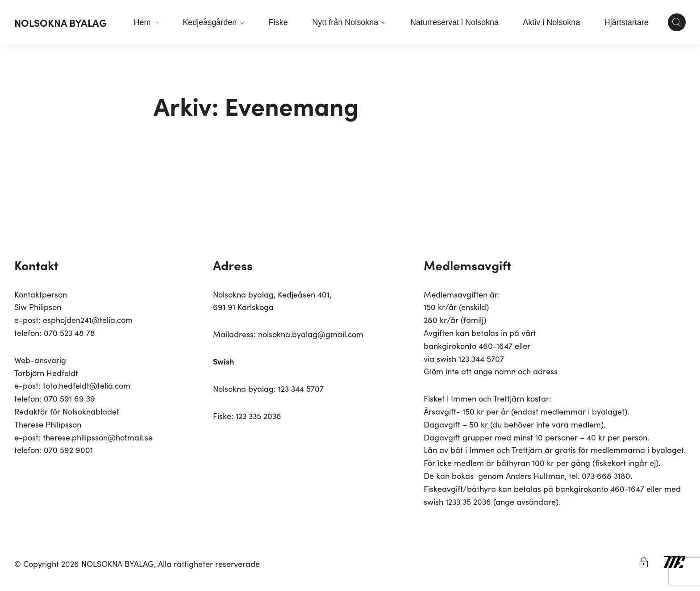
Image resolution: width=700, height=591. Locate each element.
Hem (146, 22)
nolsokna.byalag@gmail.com (311, 334)
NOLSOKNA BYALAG (60, 22)
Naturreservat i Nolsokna (454, 22)
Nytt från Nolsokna (349, 22)
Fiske (278, 22)
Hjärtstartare (627, 22)
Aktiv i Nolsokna (551, 22)
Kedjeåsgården (213, 22)
